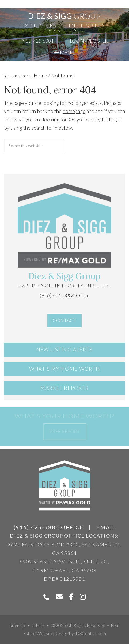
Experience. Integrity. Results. (64, 28)
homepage (74, 111)
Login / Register (89, 41)
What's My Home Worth (65, 369)
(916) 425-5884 (38, 41)
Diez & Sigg (64, 16)
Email (106, 527)
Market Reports (64, 388)
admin (38, 625)
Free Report (64, 431)
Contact (64, 320)
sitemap (17, 625)
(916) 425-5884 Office (65, 295)
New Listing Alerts (65, 349)
